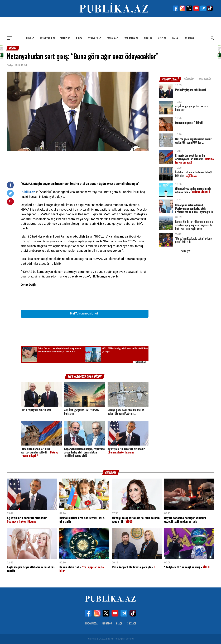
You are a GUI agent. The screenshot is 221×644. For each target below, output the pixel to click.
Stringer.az (94, 38)
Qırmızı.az (65, 38)
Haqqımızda (91, 623)
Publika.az (28, 192)
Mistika (162, 38)
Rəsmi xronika (47, 38)
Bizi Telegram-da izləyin (85, 314)
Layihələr (189, 38)
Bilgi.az (148, 38)
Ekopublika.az (131, 38)
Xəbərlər (107, 623)
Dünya (79, 38)
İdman (175, 38)
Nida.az (30, 38)
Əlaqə (119, 623)
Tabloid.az (112, 38)
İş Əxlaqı (131, 623)
